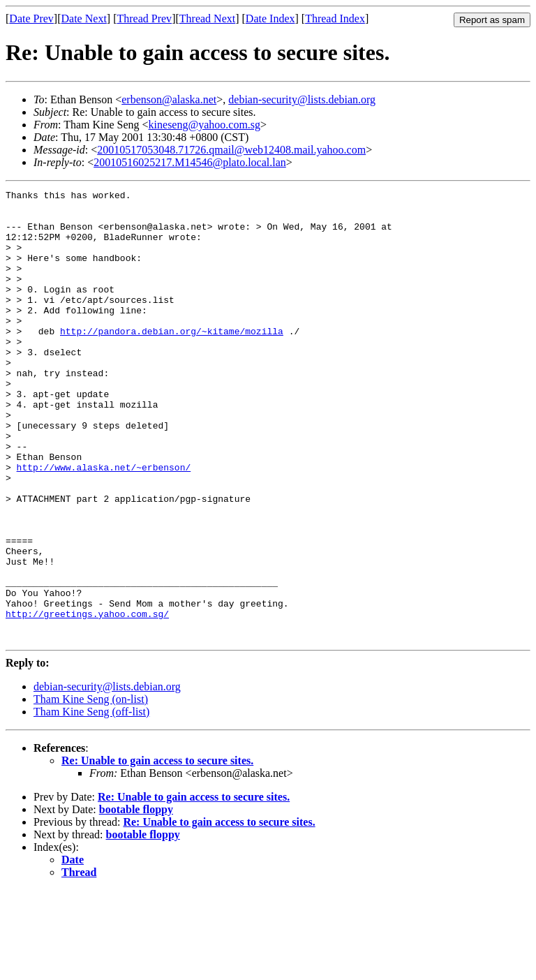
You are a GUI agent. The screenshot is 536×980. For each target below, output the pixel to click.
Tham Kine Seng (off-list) (91, 802)
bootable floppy (136, 899)
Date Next (84, 18)
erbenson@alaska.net (169, 99)
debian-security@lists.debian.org (302, 99)
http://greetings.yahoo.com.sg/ (87, 699)
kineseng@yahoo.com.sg (204, 125)
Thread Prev (144, 18)
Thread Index (335, 18)
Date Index (270, 18)
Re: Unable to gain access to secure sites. (157, 851)
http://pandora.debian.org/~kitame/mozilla (172, 360)
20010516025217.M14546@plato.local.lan (190, 162)
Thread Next (207, 18)
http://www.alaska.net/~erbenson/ (104, 524)
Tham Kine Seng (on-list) (91, 789)
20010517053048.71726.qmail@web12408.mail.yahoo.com (231, 150)
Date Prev (31, 18)
